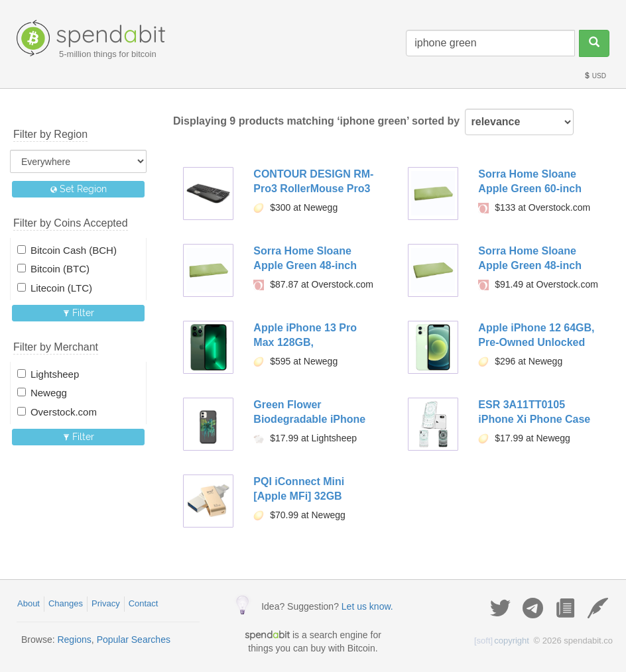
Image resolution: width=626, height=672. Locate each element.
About (29, 603)
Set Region (79, 189)
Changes (66, 603)
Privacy (106, 603)
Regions (74, 640)
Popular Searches (134, 640)
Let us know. (367, 606)
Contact (144, 603)
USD (595, 76)
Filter (79, 313)
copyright (502, 641)
